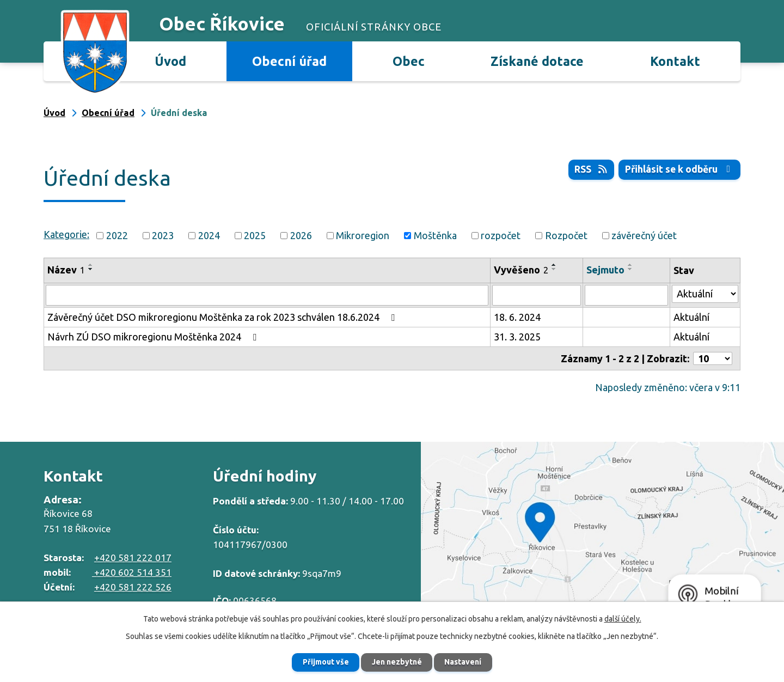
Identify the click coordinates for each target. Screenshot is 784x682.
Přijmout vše (324, 662)
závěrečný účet (644, 235)
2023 (163, 235)
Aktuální (691, 317)
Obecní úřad (289, 61)
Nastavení (465, 662)
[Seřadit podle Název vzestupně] (91, 265)
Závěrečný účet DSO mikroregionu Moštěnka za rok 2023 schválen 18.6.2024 (223, 317)
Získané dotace (537, 61)
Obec (409, 61)
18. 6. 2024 (517, 317)
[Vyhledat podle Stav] (705, 294)
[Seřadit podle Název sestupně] (91, 269)
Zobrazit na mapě (602, 534)
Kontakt (675, 61)
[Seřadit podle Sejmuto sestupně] (630, 269)
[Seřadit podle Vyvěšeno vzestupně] (554, 265)
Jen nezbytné (397, 662)
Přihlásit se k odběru (679, 169)
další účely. (623, 618)
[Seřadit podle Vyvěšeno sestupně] (554, 269)
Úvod (170, 61)
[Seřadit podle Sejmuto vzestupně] (630, 265)
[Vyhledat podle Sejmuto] (626, 295)
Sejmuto (605, 270)
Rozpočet (566, 235)
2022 (117, 235)
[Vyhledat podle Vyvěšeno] (537, 295)
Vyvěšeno (521, 270)
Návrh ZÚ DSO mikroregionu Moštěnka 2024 (154, 337)
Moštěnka (435, 235)
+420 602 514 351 (132, 572)
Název (66, 270)
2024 (209, 235)
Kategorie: (66, 234)
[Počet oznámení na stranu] (713, 358)
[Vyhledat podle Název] (267, 295)
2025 (255, 235)
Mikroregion (363, 235)
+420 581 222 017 (133, 558)
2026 (301, 235)
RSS (589, 169)
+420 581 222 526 (133, 587)
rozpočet (501, 235)
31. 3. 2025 (517, 337)
